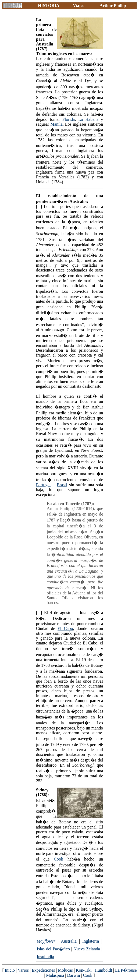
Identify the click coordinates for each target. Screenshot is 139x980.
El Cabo (65, 628)
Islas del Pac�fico (53, 949)
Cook (58, 859)
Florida (69, 119)
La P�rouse (126, 970)
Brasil (62, 485)
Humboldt (103, 970)
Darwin (73, 975)
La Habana (88, 119)
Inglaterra (91, 941)
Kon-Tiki (84, 970)
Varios (23, 970)
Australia (69, 941)
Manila (57, 124)
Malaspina (55, 975)
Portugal (43, 485)
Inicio (10, 970)
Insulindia (45, 957)
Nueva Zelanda (87, 949)
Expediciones (43, 970)
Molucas (65, 970)
